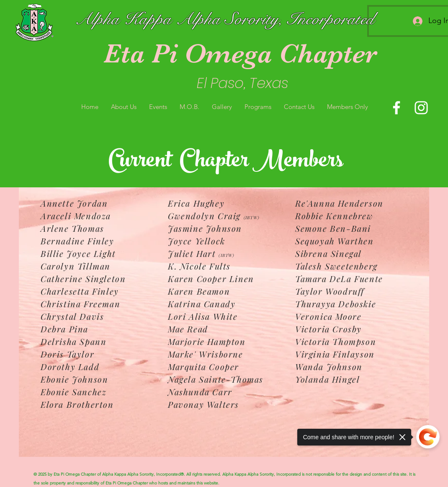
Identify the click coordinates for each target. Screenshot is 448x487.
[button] (124, 107)
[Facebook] (397, 108)
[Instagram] (421, 108)
